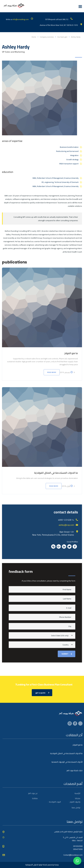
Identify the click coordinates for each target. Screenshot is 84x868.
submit (67, 654)
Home (34, 37)
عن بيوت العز (33, 793)
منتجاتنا (78, 798)
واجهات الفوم (75, 802)
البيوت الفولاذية (55, 802)
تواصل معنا (76, 808)
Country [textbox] (66, 645)
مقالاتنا (35, 798)
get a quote (42, 693)
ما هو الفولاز (71, 353)
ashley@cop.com (66, 525)
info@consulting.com (21, 19)
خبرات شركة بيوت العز (75, 770)
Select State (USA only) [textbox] (60, 636)
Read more (52, 372)
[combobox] (42, 635)
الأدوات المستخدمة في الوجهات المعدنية (67, 762)
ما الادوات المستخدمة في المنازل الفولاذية (56, 473)
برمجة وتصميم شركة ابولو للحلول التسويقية (42, 865)
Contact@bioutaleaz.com (73, 855)
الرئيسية (77, 793)
